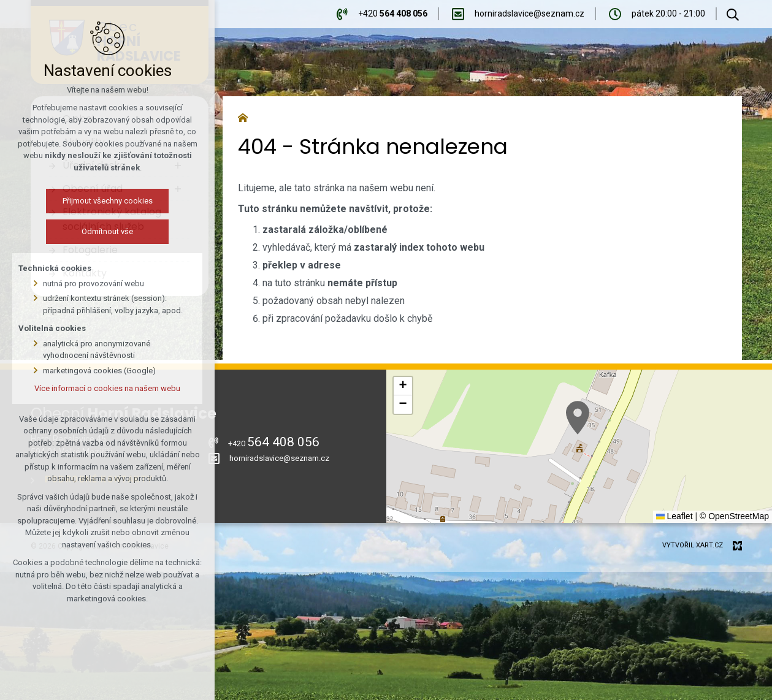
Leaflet (675, 516)
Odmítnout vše (107, 231)
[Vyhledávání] (733, 14)
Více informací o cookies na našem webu (107, 388)
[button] (578, 418)
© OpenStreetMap (734, 516)
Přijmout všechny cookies (108, 201)
